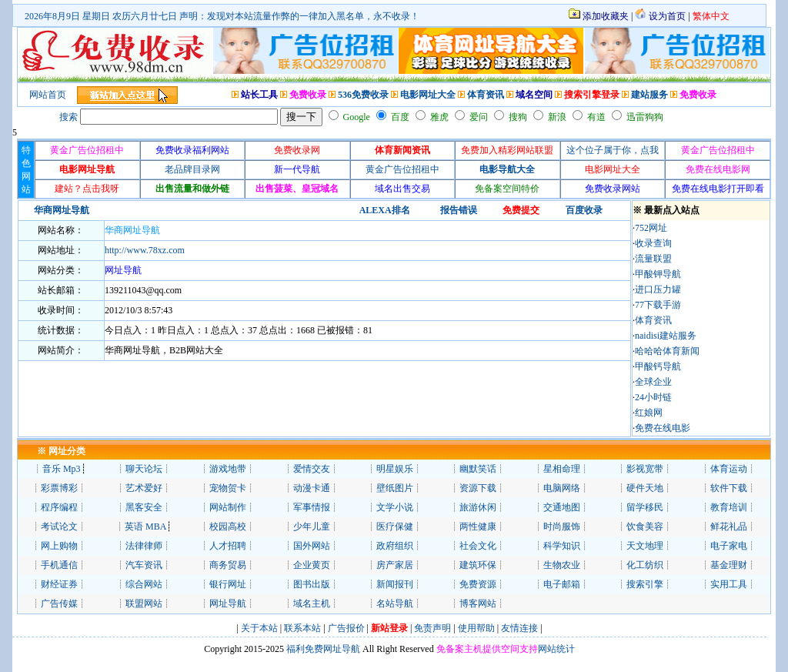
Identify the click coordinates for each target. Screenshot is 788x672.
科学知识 (562, 546)
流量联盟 (653, 259)
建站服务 (649, 95)
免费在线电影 (663, 428)
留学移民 (645, 507)
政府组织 (395, 546)
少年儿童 (312, 527)
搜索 (68, 117)
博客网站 (478, 603)
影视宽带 (645, 469)
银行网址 (228, 584)
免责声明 (432, 628)
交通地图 (562, 507)
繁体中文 (711, 16)
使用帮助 (476, 628)
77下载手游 (658, 305)
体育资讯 (486, 95)
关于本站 (259, 628)
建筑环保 (478, 565)
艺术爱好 (144, 488)
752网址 (651, 228)
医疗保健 (395, 527)
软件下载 (729, 488)
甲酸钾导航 (658, 274)
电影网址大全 (428, 95)
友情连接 (519, 628)
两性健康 (478, 527)
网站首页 (48, 95)
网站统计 (556, 649)
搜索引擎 (645, 584)
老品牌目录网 (192, 169)
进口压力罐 (658, 289)
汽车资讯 (144, 565)
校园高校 (228, 527)
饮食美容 (645, 527)
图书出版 (312, 584)
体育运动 (729, 469)
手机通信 (59, 565)
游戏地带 (228, 469)
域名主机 (312, 603)
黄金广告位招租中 (402, 169)
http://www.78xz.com (145, 250)
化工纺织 (645, 565)
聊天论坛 (144, 469)
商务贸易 (228, 565)
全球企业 (653, 382)
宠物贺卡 (228, 488)
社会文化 (478, 546)
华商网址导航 (132, 230)
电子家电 (729, 546)
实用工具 (729, 584)
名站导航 (395, 603)
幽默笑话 (478, 469)
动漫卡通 (312, 488)
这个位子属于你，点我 (613, 150)
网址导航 (228, 603)
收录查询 (653, 243)
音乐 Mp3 (62, 469)
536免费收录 (363, 95)
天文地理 (645, 546)
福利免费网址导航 (322, 649)
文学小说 (395, 507)
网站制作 (228, 507)
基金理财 (729, 565)
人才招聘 (228, 546)
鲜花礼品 (729, 527)
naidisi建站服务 (666, 336)
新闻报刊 (395, 584)
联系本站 (302, 628)
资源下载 (478, 488)
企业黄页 (312, 565)
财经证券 (59, 584)
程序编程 (59, 507)
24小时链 (653, 397)
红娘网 (649, 413)
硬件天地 (645, 488)
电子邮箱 (562, 584)
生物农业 (562, 565)
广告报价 (345, 628)
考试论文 (59, 527)
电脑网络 (562, 488)
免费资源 (478, 584)
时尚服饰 (562, 527)
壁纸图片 (395, 488)
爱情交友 (312, 469)
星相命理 (562, 469)
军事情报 (312, 507)
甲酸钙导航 (658, 366)
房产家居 (395, 565)
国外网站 (312, 546)
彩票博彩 (59, 488)
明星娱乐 (395, 469)
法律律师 (144, 546)
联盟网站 (144, 603)
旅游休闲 (478, 507)
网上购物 (59, 546)
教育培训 (729, 507)
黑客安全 (144, 507)
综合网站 (144, 584)
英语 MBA (145, 527)
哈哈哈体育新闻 (667, 351)
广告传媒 (59, 603)
